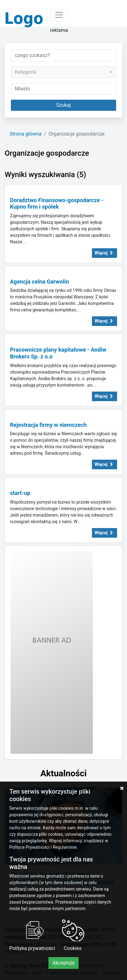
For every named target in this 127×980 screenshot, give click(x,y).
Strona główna (26, 134)
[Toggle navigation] (59, 15)
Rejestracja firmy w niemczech (48, 425)
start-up (20, 493)
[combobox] (63, 72)
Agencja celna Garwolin (39, 282)
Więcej (105, 253)
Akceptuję (63, 963)
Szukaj (63, 105)
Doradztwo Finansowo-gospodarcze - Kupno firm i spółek (57, 204)
